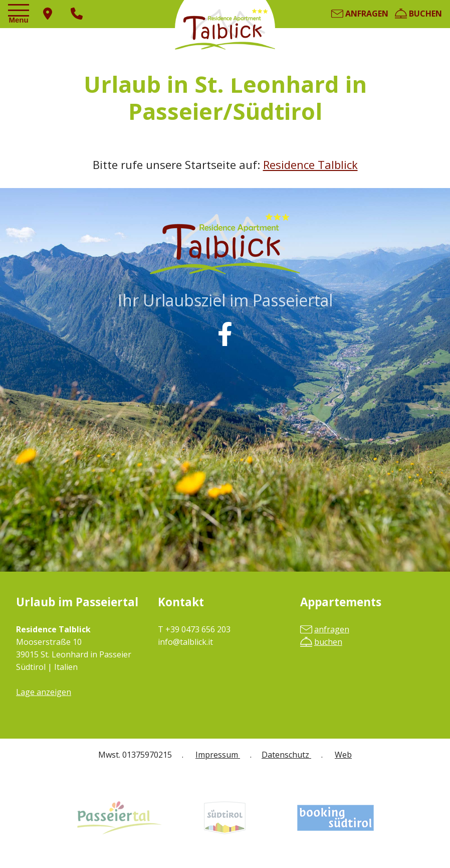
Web (343, 755)
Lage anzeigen (44, 692)
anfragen (360, 14)
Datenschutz (286, 755)
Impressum (218, 755)
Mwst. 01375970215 (135, 755)
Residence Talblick (310, 164)
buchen (418, 14)
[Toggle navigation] (20, 15)
